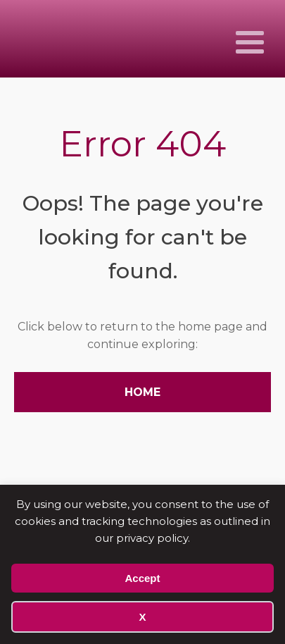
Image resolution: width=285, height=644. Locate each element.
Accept (142, 578)
